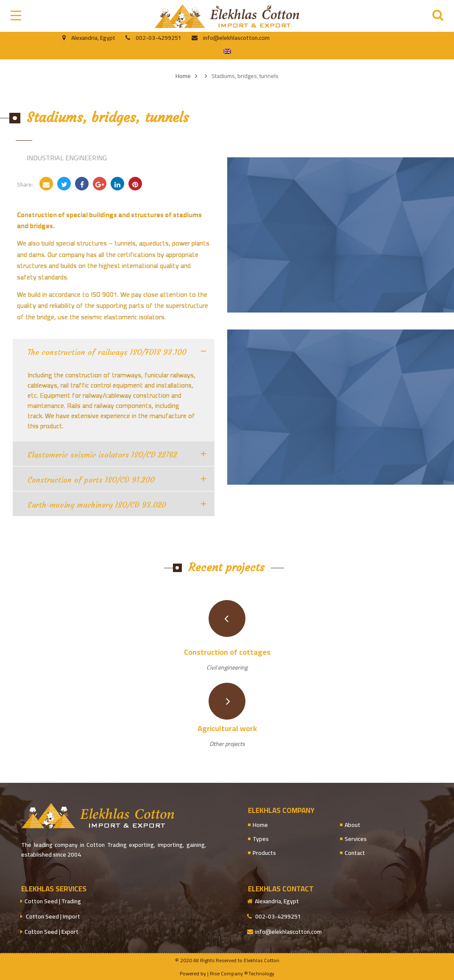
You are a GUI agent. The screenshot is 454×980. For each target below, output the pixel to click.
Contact (355, 853)
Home (260, 825)
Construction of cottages (227, 652)
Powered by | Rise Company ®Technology (227, 973)
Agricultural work (227, 728)
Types (261, 839)
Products (264, 853)
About (352, 825)
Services (356, 839)
